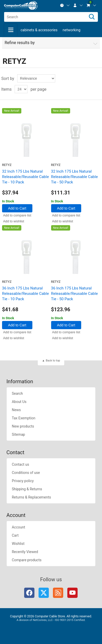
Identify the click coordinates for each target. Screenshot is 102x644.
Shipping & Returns (27, 489)
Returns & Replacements (31, 497)
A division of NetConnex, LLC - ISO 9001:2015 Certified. (51, 620)
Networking (72, 30)
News (16, 410)
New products (23, 426)
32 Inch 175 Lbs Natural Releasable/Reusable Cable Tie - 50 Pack (75, 177)
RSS (58, 593)
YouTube (72, 593)
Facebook (29, 593)
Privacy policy (23, 481)
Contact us (20, 464)
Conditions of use (26, 473)
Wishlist (18, 544)
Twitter (44, 593)
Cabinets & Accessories (39, 30)
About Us (19, 402)
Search (17, 393)
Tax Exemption (24, 418)
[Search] (92, 17)
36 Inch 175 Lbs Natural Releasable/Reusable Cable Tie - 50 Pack (75, 294)
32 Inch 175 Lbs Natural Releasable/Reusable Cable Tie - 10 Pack (25, 177)
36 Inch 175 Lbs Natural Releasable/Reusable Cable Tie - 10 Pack (25, 294)
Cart (15, 535)
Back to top (53, 361)
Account (18, 527)
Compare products (27, 560)
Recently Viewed (25, 552)
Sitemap (18, 434)
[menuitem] (65, 5)
